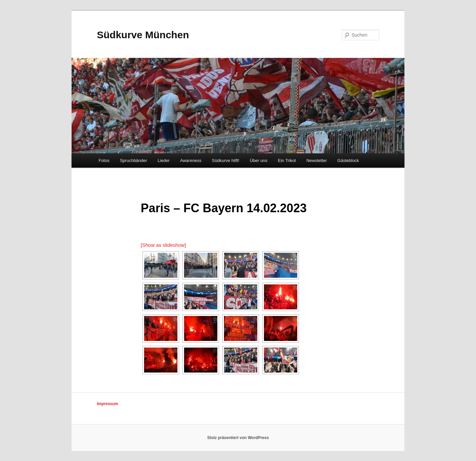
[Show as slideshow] (163, 245)
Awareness (191, 160)
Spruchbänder (133, 160)
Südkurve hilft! (226, 160)
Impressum (108, 404)
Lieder (163, 160)
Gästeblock (348, 160)
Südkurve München (143, 35)
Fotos (104, 160)
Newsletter (316, 160)
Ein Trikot (287, 160)
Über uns (258, 160)
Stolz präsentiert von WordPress (238, 438)
